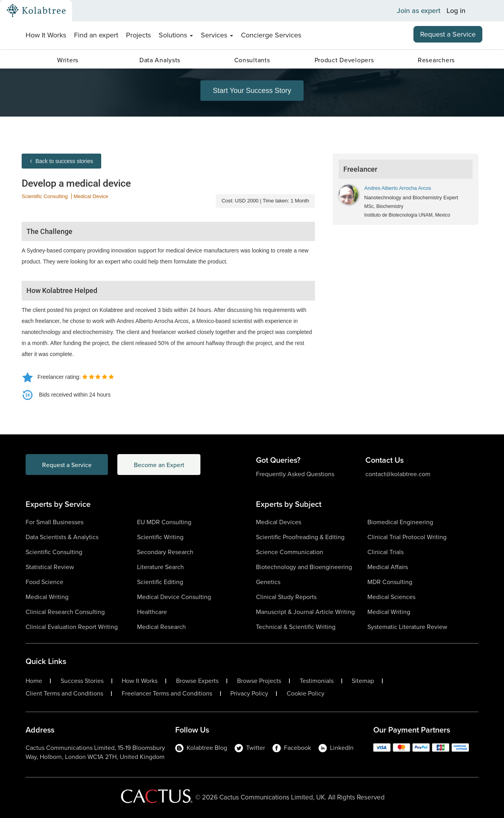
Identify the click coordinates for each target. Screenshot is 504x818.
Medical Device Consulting (174, 597)
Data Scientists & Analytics (62, 537)
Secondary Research (165, 552)
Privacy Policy (249, 694)
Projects (138, 35)
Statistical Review (50, 567)
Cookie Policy (306, 694)
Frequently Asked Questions (295, 474)
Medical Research (161, 627)
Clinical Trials (385, 552)
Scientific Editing (160, 582)
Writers (68, 60)
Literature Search (160, 567)
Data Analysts (160, 60)
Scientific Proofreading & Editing (300, 537)
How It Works (46, 35)
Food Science (44, 582)
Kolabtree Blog (201, 748)
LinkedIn (336, 748)
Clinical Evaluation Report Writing (72, 627)
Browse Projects (259, 681)
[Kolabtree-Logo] (36, 11)
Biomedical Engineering (400, 522)
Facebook (292, 748)
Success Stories (82, 681)
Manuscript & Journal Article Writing (305, 612)
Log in (456, 11)
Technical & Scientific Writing (296, 627)
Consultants (252, 60)
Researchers (436, 60)
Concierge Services (271, 35)
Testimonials (317, 681)
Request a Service (448, 34)
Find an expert (96, 35)
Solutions (176, 35)
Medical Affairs (388, 567)
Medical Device (91, 196)
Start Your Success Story (252, 91)
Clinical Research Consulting (65, 612)
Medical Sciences (391, 597)
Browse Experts (197, 681)
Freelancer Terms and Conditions (167, 694)
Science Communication (290, 552)
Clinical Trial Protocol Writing (407, 537)
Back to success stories (61, 161)
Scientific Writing (160, 537)
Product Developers (344, 60)
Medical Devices (279, 522)
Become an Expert (165, 465)
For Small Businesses (55, 522)
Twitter (250, 748)
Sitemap (363, 681)
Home (34, 681)
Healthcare (152, 612)
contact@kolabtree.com (398, 474)
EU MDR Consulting (164, 522)
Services (217, 35)
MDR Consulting (390, 582)
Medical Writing (47, 597)
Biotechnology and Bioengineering (304, 567)
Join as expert (419, 11)
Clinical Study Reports (286, 597)
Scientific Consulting (45, 196)
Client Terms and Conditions (64, 694)
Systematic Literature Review (407, 627)
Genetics (268, 582)
